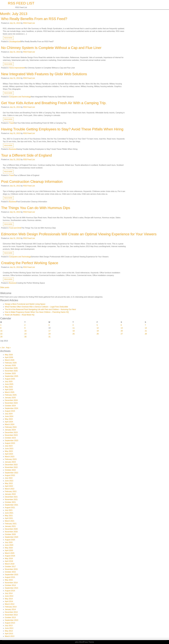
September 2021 (12, 505)
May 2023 (9, 451)
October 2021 (10, 502)
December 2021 (11, 497)
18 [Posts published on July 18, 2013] (74, 331)
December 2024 (11, 400)
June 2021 (9, 513)
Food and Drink (15, 228)
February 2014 (11, 607)
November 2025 (11, 371)
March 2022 (10, 489)
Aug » (8, 348)
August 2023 (10, 443)
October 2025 (10, 373)
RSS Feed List (21, 3)
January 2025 (10, 398)
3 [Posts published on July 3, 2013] (49, 325)
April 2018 (9, 561)
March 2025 (10, 392)
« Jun (2, 348)
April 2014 (9, 601)
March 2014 (10, 604)
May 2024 (9, 419)
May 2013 (9, 631)
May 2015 (9, 580)
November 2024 (11, 403)
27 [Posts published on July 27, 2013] (122, 334)
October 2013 (10, 617)
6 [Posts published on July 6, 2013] (121, 325)
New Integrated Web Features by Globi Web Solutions (44, 74)
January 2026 (10, 365)
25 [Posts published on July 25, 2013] (74, 334)
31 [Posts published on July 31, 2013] (50, 337)
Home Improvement (17, 68)
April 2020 (9, 550)
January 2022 (10, 494)
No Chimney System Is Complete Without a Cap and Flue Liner (51, 48)
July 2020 (9, 542)
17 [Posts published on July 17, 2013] (50, 331)
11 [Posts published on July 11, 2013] (74, 328)
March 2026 (10, 360)
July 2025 (9, 381)
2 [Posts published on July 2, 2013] (25, 325)
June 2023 (9, 449)
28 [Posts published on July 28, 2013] (146, 334)
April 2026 (9, 357)
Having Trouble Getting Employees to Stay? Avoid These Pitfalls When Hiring (62, 129)
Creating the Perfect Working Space (30, 263)
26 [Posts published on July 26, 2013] (98, 334)
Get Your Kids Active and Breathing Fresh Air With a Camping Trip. (54, 103)
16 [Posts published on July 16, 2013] (25, 331)
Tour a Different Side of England (26, 155)
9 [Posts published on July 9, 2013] (25, 328)
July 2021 (9, 510)
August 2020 (10, 540)
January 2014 (10, 609)
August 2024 (10, 411)
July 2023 (9, 446)
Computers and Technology (20, 97)
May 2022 (9, 483)
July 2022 (9, 478)
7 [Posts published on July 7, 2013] (145, 325)
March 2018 (10, 564)
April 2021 (9, 518)
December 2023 (11, 432)
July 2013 (9, 626)
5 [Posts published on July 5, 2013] (97, 325)
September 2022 (12, 473)
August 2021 (10, 508)
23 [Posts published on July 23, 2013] (25, 334)
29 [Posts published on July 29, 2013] (1, 337)
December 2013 (11, 612)
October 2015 (10, 572)
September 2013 (12, 620)
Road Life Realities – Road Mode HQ (20, 315)
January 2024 (10, 430)
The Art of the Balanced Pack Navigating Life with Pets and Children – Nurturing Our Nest (40, 309)
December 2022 (11, 465)
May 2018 (9, 558)
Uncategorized (15, 42)
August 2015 (10, 577)
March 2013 (10, 636)
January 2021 (10, 526)
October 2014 (10, 585)
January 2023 (10, 462)
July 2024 (9, 414)
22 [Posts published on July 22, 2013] (1, 334)
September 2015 (12, 575)
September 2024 (12, 408)
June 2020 (9, 545)
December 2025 (11, 368)
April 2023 (9, 454)
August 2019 (10, 556)
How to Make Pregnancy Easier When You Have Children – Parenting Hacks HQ (37, 312)
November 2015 (11, 569)
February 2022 (11, 491)
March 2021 (10, 521)
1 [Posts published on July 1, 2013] (1, 325)
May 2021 (9, 516)
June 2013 (9, 628)
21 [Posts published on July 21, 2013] (146, 331)
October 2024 (10, 406)
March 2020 (10, 553)
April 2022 (9, 486)
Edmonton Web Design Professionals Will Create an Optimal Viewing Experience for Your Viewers (79, 234)
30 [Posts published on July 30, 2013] (25, 337)
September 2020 (12, 537)
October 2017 (10, 567)
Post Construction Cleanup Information (32, 182)
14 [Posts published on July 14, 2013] (146, 328)
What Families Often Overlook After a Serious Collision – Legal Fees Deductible (37, 307)
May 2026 (9, 355)
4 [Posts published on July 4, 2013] (73, 325)
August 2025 (10, 379)
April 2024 (9, 422)
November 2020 (11, 532)
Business (13, 149)
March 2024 (10, 424)
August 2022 (10, 475)
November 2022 (11, 467)
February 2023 (11, 459)
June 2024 (9, 416)
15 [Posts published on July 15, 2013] (1, 331)
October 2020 (10, 534)
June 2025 (9, 384)
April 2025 (9, 390)
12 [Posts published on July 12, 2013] (98, 328)
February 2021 (11, 524)
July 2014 (9, 593)
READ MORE (8, 38)
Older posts (5, 287)
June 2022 (9, 481)
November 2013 (11, 615)
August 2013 (10, 623)
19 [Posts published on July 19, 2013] (98, 331)
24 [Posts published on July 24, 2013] (50, 334)
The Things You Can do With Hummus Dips (36, 208)
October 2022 (10, 470)
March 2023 (10, 457)
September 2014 (12, 588)
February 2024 (11, 427)
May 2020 (9, 548)
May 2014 (9, 599)
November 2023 (11, 435)
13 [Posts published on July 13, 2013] (122, 328)
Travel (12, 123)
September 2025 (12, 376)
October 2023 (10, 438)
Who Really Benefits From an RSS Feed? (34, 19)
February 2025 (11, 395)
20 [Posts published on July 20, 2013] (122, 331)
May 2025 (9, 387)
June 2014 (9, 596)
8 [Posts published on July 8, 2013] (1, 328)
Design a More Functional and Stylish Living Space (25, 304)
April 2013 (9, 634)
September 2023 (12, 440)
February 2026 (11, 363)
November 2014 (11, 583)
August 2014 (10, 591)
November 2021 (11, 499)
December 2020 (11, 529)
